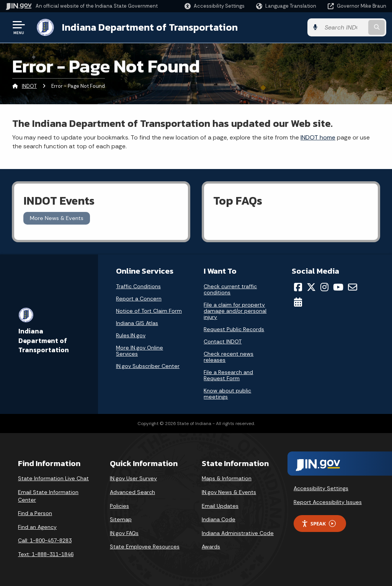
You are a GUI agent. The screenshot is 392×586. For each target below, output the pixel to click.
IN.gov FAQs (124, 533)
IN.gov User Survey (133, 478)
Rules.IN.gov (131, 335)
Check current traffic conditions (230, 289)
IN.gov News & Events (229, 492)
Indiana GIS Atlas (137, 323)
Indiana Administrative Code (238, 533)
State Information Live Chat (53, 478)
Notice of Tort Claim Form (149, 311)
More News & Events (57, 218)
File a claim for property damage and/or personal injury (235, 311)
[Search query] (344, 27)
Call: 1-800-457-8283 (45, 540)
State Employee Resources (145, 547)
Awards (211, 547)
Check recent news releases (229, 357)
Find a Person (35, 513)
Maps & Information (227, 478)
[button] (215, 6)
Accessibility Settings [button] (321, 488)
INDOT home (318, 137)
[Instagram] (324, 287)
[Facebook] (298, 287)
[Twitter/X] (311, 287)
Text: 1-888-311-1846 (46, 554)
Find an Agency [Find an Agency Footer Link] (37, 527)
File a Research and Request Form (228, 375)
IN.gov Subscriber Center (148, 366)
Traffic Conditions (138, 286)
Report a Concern (139, 299)
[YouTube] (338, 287)
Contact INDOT (223, 341)
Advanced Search (132, 492)
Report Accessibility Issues (328, 502)
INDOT (29, 86)
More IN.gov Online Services (140, 351)
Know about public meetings (227, 394)
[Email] (353, 287)
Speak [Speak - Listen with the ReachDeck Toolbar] (318, 524)
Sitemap (121, 519)
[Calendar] (298, 302)
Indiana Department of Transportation (150, 27)
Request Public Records (234, 329)
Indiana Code (219, 519)
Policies (119, 506)
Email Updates (220, 506)
